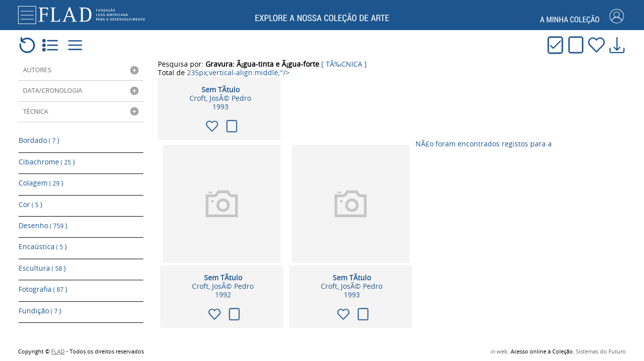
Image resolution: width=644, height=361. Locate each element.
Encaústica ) (43, 239)
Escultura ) (42, 258)
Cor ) (30, 200)
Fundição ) (40, 298)
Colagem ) (41, 180)
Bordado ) (39, 141)
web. (500, 352)
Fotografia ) (43, 279)
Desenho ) (43, 219)
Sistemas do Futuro (601, 352)
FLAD (58, 352)
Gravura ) (38, 318)
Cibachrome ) (47, 160)
